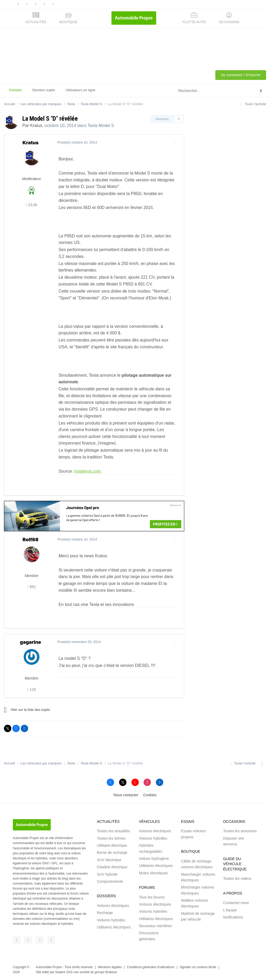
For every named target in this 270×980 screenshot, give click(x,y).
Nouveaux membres (155, 926)
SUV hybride (107, 874)
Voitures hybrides (111, 920)
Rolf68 (30, 540)
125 (32, 690)
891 (32, 587)
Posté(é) (77, 142)
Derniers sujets (44, 90)
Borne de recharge (112, 853)
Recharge (105, 913)
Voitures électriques (113, 906)
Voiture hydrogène (154, 859)
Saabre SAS (64, 972)
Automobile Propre (49, 967)
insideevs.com (87, 471)
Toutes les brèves (111, 838)
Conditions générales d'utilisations (151, 967)
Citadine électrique (112, 867)
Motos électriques (153, 873)
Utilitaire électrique (112, 845)
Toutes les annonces (240, 831)
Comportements (110, 881)
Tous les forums (152, 897)
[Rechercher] (204, 91)
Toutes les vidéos (237, 879)
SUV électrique (109, 860)
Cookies (150, 795)
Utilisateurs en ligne (80, 90)
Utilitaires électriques (114, 927)
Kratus (36, 126)
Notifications (233, 917)
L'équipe (230, 910)
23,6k (31, 205)
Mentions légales (110, 967)
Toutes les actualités (113, 831)
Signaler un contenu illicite (198, 967)
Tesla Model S (101, 126)
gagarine (31, 642)
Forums (16, 93)
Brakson (111, 972)
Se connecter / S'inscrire (241, 75)
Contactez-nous (236, 903)
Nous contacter (126, 795)
